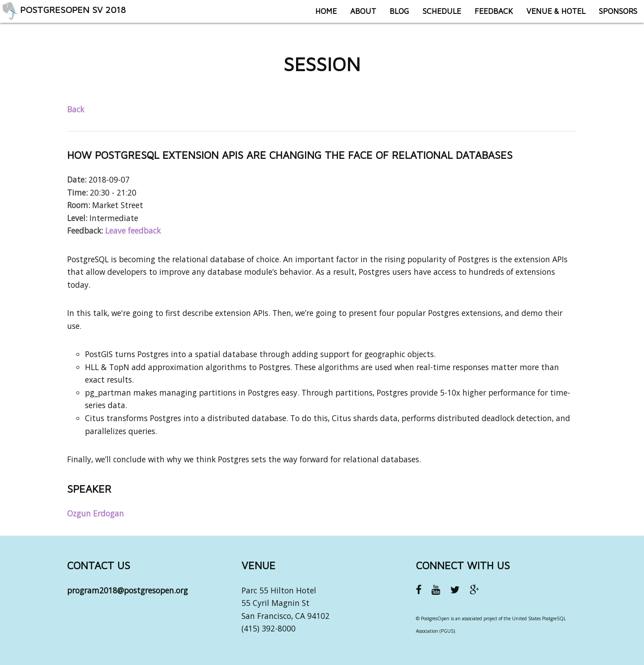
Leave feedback (133, 230)
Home (319, 15)
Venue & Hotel (549, 15)
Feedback (487, 15)
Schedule (435, 15)
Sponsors (611, 15)
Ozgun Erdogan (95, 513)
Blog (393, 15)
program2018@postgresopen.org (127, 590)
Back (76, 109)
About (356, 15)
